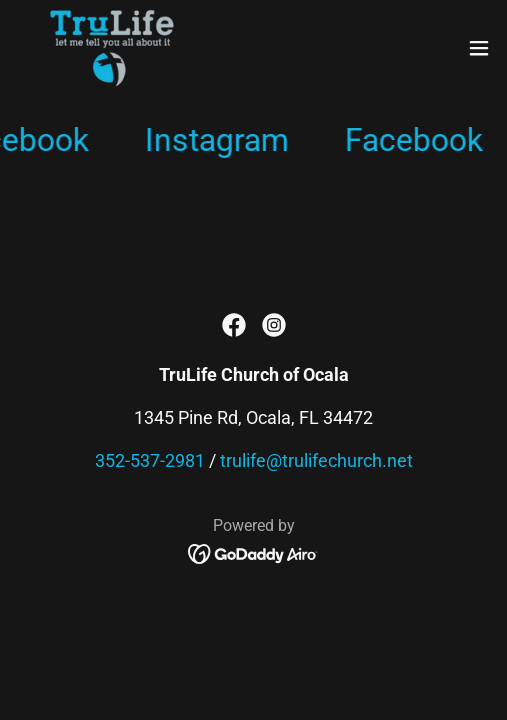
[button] (479, 48)
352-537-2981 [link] (150, 460)
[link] (112, 48)
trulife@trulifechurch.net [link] (316, 460)
